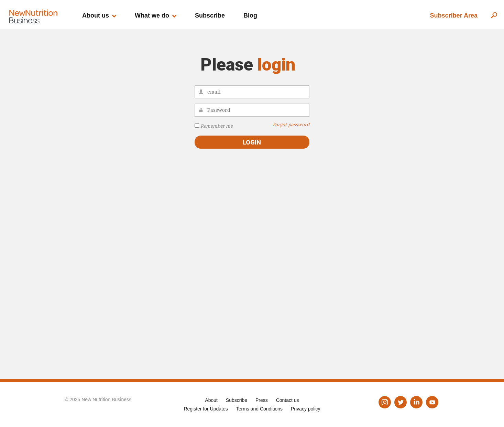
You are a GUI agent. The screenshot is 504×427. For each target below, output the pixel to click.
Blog (250, 15)
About (211, 400)
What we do (152, 15)
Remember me (217, 126)
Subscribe (210, 15)
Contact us (288, 400)
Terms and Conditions (259, 409)
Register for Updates (206, 409)
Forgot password (291, 125)
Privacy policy (306, 409)
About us (96, 15)
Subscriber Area (454, 15)
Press (262, 400)
